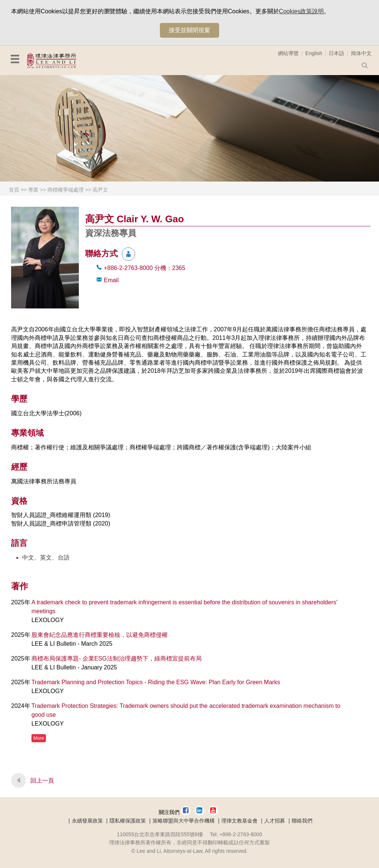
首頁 (14, 190)
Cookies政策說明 (302, 11)
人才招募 (275, 821)
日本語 (336, 53)
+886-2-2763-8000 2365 (144, 268)
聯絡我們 (302, 821)
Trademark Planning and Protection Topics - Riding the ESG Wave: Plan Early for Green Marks (156, 682)
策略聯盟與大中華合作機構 (184, 821)
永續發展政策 (87, 821)
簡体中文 (361, 53)
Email (111, 280)
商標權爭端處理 (66, 190)
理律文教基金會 (239, 821)
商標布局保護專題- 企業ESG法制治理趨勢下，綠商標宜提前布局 (117, 658)
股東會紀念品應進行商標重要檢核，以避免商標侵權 (100, 635)
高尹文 (100, 190)
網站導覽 (288, 53)
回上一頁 (42, 781)
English (314, 53)
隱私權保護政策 (128, 821)
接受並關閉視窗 (189, 30)
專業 (33, 190)
